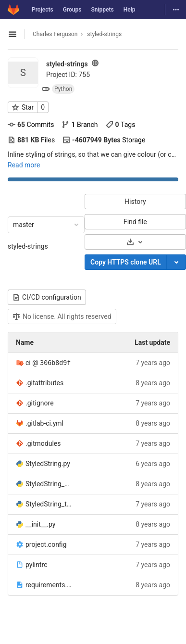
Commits (31, 125)
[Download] (135, 242)
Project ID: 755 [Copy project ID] (68, 75)
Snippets (102, 10)
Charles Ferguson (55, 34)
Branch (80, 125)
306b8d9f (55, 363)
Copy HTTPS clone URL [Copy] (126, 262)
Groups (72, 10)
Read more (24, 165)
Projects (43, 10)
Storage (104, 140)
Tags (121, 125)
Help (130, 10)
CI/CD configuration (47, 297)
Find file (135, 222)
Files (31, 140)
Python (63, 89)
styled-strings (28, 246)
